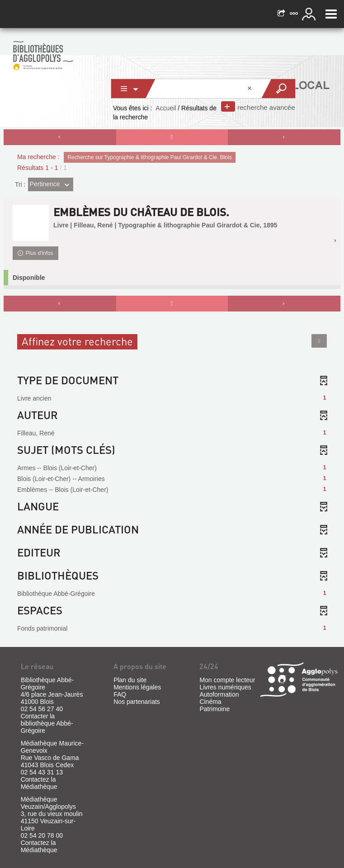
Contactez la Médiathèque (39, 783)
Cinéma (210, 702)
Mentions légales (137, 687)
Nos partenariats (137, 702)
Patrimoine (214, 709)
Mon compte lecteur (227, 680)
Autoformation (219, 694)
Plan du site (130, 680)
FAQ (120, 694)
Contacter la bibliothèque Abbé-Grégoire (47, 723)
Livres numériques (225, 687)
